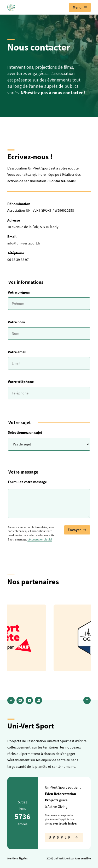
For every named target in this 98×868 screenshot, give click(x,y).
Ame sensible (83, 858)
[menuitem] (80, 7)
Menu (80, 7)
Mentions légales (18, 858)
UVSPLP (64, 837)
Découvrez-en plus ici (40, 540)
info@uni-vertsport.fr (24, 243)
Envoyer (77, 530)
